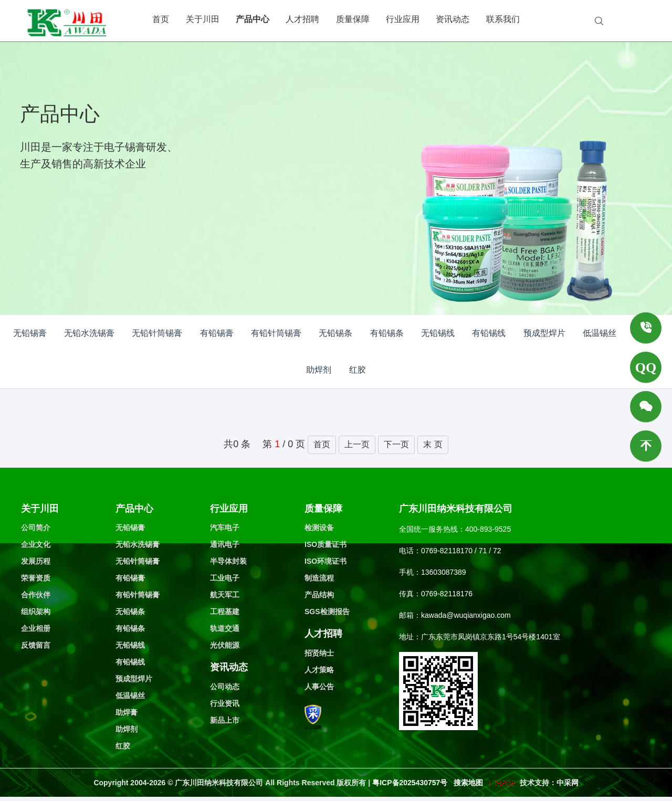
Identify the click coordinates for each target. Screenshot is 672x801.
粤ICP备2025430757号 (411, 783)
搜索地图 (468, 783)
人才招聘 (302, 19)
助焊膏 (127, 712)
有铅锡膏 (217, 333)
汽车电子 (225, 528)
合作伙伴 (36, 595)
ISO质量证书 (325, 544)
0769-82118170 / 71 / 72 (461, 551)
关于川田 (203, 19)
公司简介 (36, 528)
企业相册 (36, 628)
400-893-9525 (488, 529)
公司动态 (225, 687)
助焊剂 (319, 370)
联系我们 (503, 19)
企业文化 (36, 544)
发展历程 (36, 561)
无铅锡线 (438, 333)
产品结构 (319, 595)
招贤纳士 (319, 653)
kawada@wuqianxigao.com (466, 615)
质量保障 (353, 19)
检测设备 (319, 528)
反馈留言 (36, 645)
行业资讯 (225, 703)
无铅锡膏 (30, 333)
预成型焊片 (544, 333)
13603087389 (444, 572)
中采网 (568, 783)
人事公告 (319, 687)
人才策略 (319, 670)
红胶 (358, 370)
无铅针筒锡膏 (157, 333)
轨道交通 (225, 628)
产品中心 (253, 19)
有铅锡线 (489, 333)
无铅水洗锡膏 (89, 333)
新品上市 (225, 720)
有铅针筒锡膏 (276, 333)
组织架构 (36, 612)
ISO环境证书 (325, 561)
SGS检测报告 (327, 612)
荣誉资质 (36, 578)
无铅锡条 (335, 333)
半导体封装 (228, 561)
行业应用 (403, 19)
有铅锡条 (387, 333)
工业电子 (225, 578)
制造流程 (319, 578)
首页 (161, 19)
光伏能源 (225, 645)
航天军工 (225, 595)
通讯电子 (225, 544)
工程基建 (225, 612)
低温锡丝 (600, 333)
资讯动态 (453, 19)
